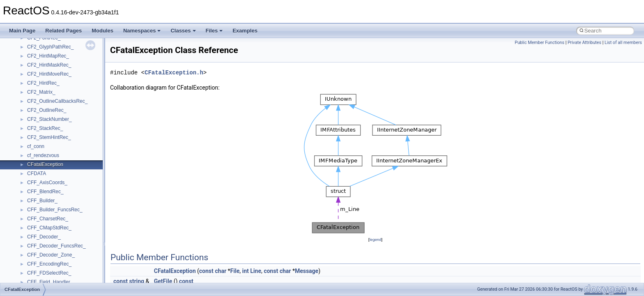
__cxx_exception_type (52, 184)
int (245, 271)
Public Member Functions (539, 43)
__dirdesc (38, 247)
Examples (245, 31)
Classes (183, 31)
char (221, 271)
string (137, 281)
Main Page (22, 31)
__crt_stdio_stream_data (54, 67)
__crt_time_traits (45, 103)
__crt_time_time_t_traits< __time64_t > (70, 94)
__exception (40, 275)
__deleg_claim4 (44, 229)
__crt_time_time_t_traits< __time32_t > (70, 85)
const (206, 271)
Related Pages (63, 31)
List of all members (623, 43)
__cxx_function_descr (51, 193)
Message (307, 271)
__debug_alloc (43, 220)
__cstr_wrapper (44, 166)
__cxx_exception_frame (53, 175)
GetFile (163, 281)
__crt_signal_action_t (50, 49)
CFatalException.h (174, 73)
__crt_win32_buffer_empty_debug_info (70, 130)
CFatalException (175, 271)
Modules (102, 31)
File (235, 271)
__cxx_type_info (45, 202)
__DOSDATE (41, 257)
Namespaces (142, 31)
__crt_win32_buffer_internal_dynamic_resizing (78, 139)
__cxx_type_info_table (52, 211)
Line (256, 271)
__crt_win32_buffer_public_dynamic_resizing (76, 157)
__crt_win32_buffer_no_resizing (62, 148)
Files (214, 31)
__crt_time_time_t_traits (53, 76)
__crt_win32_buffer (48, 112)
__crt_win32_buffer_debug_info (62, 121)
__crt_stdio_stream (48, 58)
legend (375, 239)
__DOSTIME (41, 266)
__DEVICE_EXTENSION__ (57, 238)
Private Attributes (584, 43)
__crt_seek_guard (47, 39)
